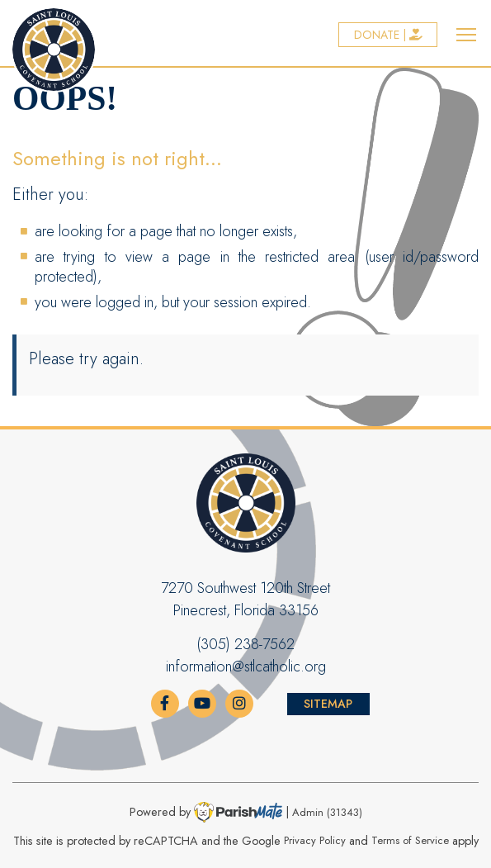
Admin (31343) (327, 812)
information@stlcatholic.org (246, 666)
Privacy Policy (315, 841)
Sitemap (328, 704)
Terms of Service (410, 841)
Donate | (388, 35)
